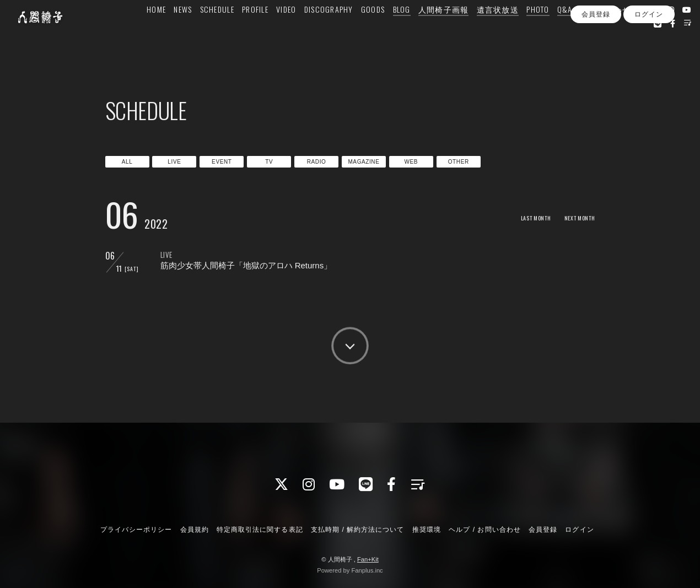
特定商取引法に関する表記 (260, 530)
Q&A (564, 31)
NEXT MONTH (576, 217)
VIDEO (285, 31)
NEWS (182, 31)
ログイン (649, 65)
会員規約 (195, 530)
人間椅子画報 (443, 31)
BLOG (400, 31)
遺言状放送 (496, 31)
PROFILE (254, 31)
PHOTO (537, 31)
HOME (155, 31)
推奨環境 (427, 530)
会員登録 (596, 65)
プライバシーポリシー (136, 530)
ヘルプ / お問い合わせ (484, 530)
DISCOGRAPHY (328, 31)
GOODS (372, 31)
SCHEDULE (216, 31)
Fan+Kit (368, 559)
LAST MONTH (523, 217)
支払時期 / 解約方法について (358, 530)
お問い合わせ (605, 31)
